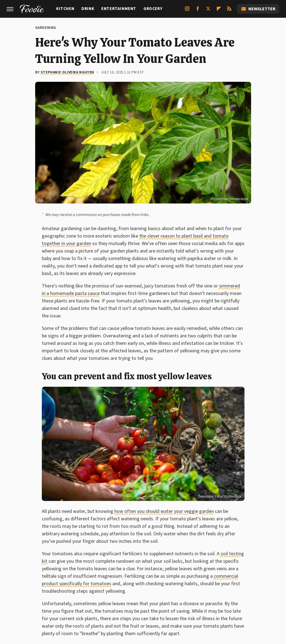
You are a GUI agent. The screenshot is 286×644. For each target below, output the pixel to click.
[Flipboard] (219, 11)
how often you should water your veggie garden (164, 511)
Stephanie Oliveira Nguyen (67, 72)
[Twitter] (208, 11)
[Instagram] (187, 11)
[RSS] (229, 11)
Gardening (46, 28)
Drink (88, 9)
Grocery (153, 9)
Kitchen (65, 9)
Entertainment (119, 9)
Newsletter (258, 9)
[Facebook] (198, 11)
